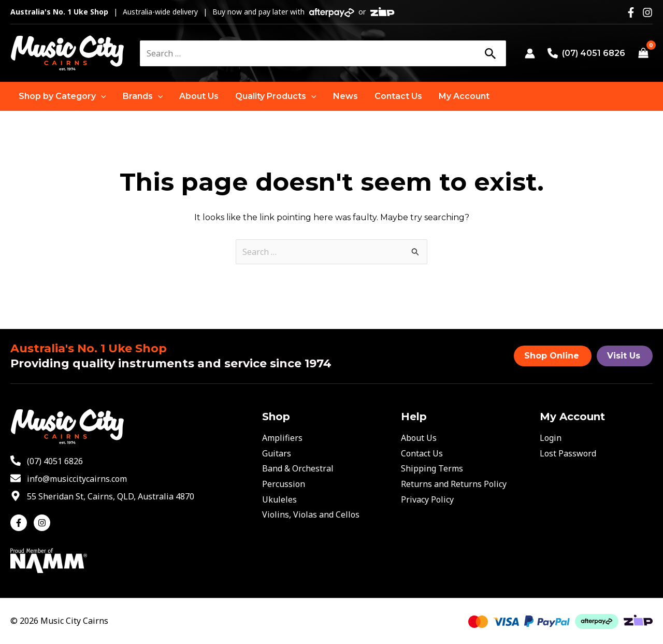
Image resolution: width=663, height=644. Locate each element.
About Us (419, 438)
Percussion (284, 484)
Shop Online (552, 356)
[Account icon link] (530, 53)
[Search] (490, 53)
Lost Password (568, 453)
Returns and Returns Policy (454, 484)
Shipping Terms (432, 468)
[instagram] (43, 523)
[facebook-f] (21, 523)
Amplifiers (282, 438)
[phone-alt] (47, 461)
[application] (101, 96)
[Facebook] (631, 12)
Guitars (277, 453)
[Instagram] (647, 12)
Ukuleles (279, 499)
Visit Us (624, 356)
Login (551, 438)
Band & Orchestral (298, 468)
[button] (62, 96)
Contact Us (422, 453)
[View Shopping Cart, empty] (643, 53)
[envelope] (69, 479)
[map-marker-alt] (102, 496)
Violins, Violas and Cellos (311, 514)
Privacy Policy (427, 499)
